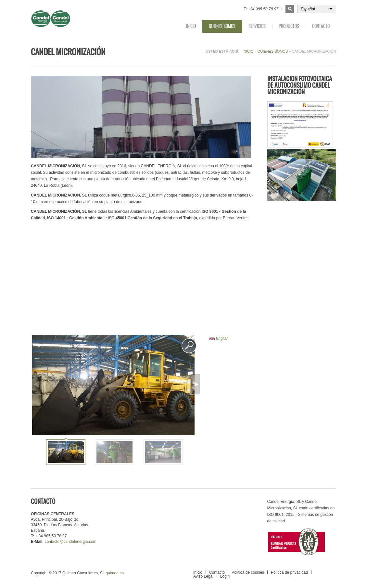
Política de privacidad (289, 572)
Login (225, 576)
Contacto (321, 26)
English (219, 339)
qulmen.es (115, 573)
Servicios (257, 26)
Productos (289, 26)
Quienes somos (222, 26)
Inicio (191, 26)
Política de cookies (248, 572)
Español (308, 9)
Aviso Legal (203, 576)
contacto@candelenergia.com (71, 542)
